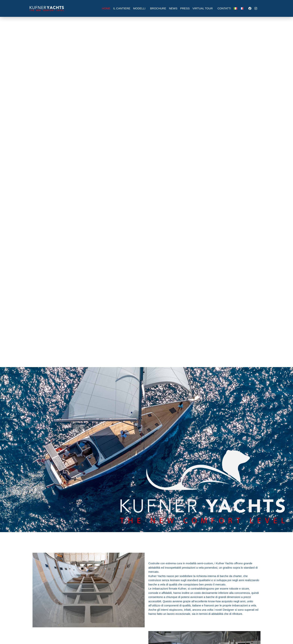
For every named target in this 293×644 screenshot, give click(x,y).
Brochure (158, 8)
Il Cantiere (122, 8)
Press (185, 8)
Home (106, 8)
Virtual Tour (204, 8)
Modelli (140, 8)
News (173, 8)
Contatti (224, 8)
